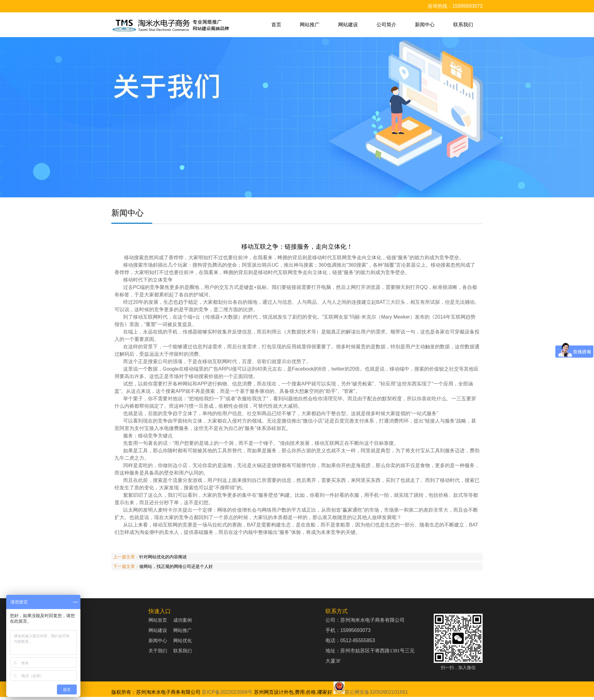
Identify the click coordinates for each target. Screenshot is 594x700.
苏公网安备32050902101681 (371, 692)
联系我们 (463, 25)
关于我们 (158, 651)
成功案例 (183, 620)
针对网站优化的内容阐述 (163, 557)
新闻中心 (425, 25)
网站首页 (158, 620)
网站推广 (310, 25)
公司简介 (386, 25)
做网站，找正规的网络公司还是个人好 (176, 566)
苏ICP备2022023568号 (227, 692)
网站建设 (348, 25)
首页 (276, 25)
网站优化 (183, 640)
